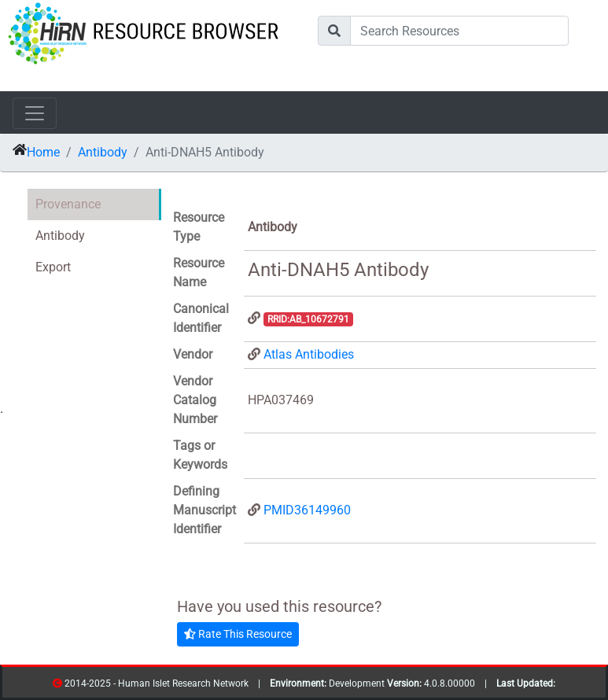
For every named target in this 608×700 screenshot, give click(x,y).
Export (53, 267)
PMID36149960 (307, 510)
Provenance (68, 204)
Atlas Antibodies (309, 354)
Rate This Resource (238, 634)
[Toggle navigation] (35, 113)
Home (43, 152)
